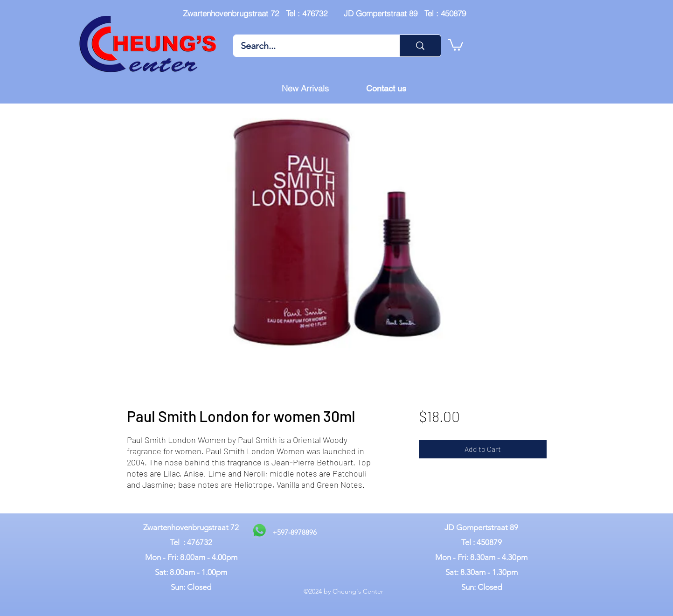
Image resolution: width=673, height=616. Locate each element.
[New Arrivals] (305, 89)
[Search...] (310, 46)
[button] (455, 44)
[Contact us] (386, 89)
